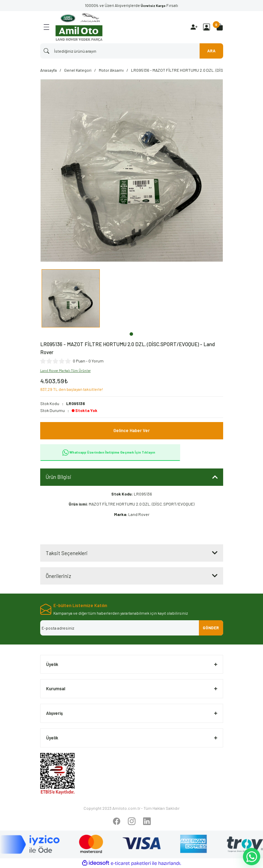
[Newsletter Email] (132, 628)
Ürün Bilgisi (59, 477)
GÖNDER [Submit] (211, 628)
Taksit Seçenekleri (67, 553)
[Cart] (220, 27)
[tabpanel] (71, 299)
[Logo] (79, 27)
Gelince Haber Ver (131, 430)
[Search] (132, 51)
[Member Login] (207, 27)
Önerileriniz (58, 576)
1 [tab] (131, 334)
